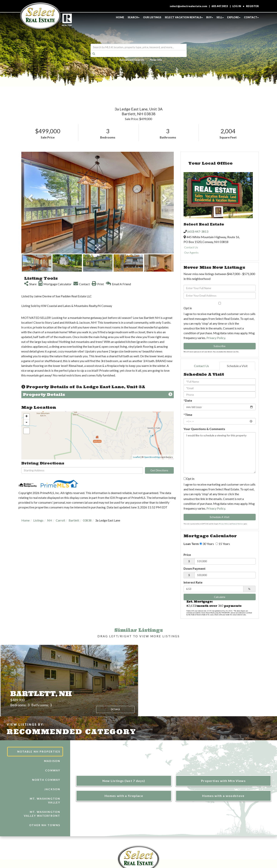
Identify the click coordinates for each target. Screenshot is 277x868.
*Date (188, 400)
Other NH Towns (45, 825)
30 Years (207, 544)
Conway (53, 770)
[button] (94, 54)
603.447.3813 (220, 6)
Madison (52, 761)
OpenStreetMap (152, 457)
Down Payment (195, 568)
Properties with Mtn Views (223, 781)
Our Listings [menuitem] (152, 17)
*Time (188, 415)
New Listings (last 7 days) (124, 781)
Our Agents (191, 252)
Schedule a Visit (237, 366)
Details (112, 706)
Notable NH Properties (39, 752)
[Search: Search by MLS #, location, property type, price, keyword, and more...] (139, 47)
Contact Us (191, 247)
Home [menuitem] (120, 17)
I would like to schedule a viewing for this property (220, 453)
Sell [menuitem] (220, 17)
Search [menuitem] (134, 17)
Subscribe (220, 346)
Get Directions (159, 470)
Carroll (60, 520)
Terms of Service (237, 524)
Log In (237, 6)
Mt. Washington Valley (45, 800)
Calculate (220, 597)
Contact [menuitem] (251, 17)
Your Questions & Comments (204, 429)
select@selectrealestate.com (188, 6)
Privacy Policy (216, 338)
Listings (38, 520)
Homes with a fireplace (124, 796)
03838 (87, 520)
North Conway (46, 780)
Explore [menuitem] (234, 17)
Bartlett (74, 520)
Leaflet (137, 457)
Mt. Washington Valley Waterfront (42, 814)
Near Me (156, 59)
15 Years (223, 544)
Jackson (52, 789)
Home (25, 520)
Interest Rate (193, 582)
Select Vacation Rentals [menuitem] (184, 17)
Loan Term (191, 544)
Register (252, 6)
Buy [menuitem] (210, 17)
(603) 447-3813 (198, 231)
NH (50, 520)
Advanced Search (132, 59)
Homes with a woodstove (223, 796)
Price (187, 555)
